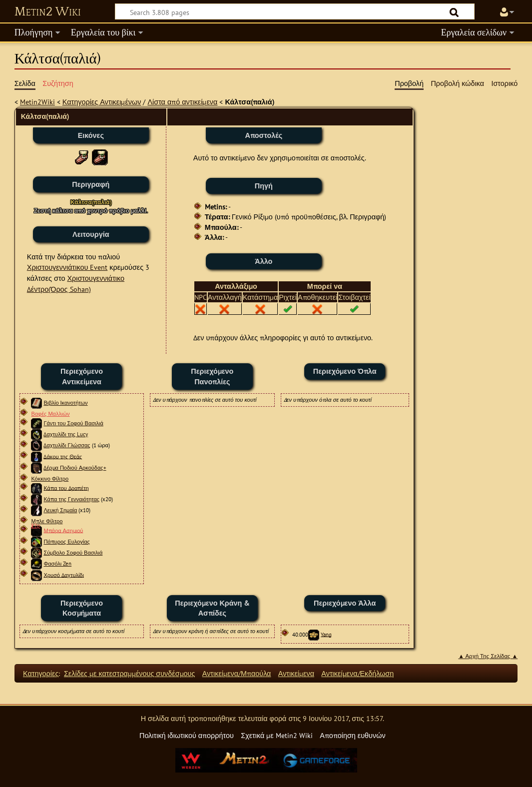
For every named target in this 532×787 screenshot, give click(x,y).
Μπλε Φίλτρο (47, 521)
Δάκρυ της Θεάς (63, 456)
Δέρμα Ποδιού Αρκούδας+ (75, 468)
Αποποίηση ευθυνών (352, 735)
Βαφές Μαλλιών (50, 414)
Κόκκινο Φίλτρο (50, 479)
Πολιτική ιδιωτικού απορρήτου (187, 735)
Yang (326, 634)
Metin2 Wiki (48, 12)
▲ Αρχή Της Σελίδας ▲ (488, 656)
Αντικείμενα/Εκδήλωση (357, 673)
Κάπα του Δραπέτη (66, 488)
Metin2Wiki (37, 102)
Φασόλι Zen (57, 564)
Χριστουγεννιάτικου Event (67, 267)
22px (35, 526)
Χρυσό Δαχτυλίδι (64, 575)
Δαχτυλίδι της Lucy (66, 434)
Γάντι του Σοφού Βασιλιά (73, 423)
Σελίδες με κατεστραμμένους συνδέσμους (129, 673)
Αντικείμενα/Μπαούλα (237, 673)
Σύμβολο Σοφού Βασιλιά (73, 553)
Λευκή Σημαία (60, 510)
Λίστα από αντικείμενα (182, 102)
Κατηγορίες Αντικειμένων (102, 102)
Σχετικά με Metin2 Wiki (277, 735)
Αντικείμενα (296, 673)
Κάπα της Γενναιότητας (71, 499)
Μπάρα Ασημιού (63, 530)
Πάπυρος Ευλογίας (66, 542)
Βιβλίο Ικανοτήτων (65, 403)
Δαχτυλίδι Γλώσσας (67, 445)
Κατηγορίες (41, 673)
